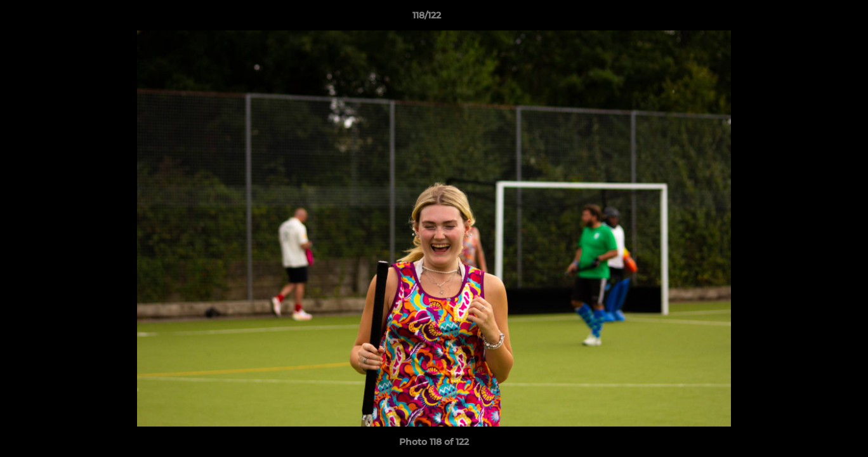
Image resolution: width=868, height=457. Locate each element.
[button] (815, 18)
